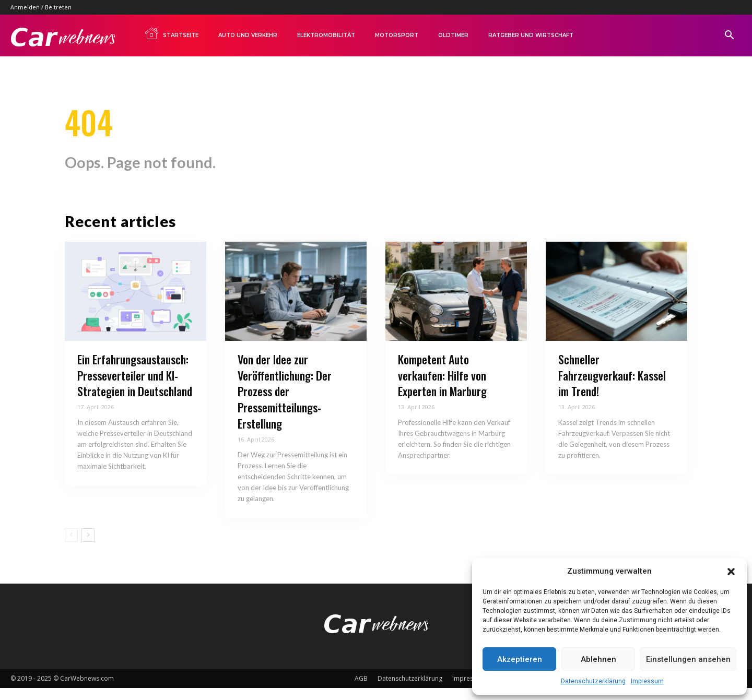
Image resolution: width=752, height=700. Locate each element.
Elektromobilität (326, 35)
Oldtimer (453, 35)
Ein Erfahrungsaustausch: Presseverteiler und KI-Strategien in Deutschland (135, 387)
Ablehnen (598, 659)
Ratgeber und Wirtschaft (531, 35)
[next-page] (88, 547)
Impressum (647, 681)
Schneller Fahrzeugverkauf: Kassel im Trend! (612, 387)
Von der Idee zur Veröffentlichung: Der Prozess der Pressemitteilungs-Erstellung (285, 403)
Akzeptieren (520, 659)
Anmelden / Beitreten (41, 7)
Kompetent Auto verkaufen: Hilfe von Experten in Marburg (442, 387)
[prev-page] (71, 547)
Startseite (171, 33)
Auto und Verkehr (248, 35)
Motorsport (397, 35)
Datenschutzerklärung (593, 681)
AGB (361, 690)
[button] (731, 572)
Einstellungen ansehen (688, 659)
